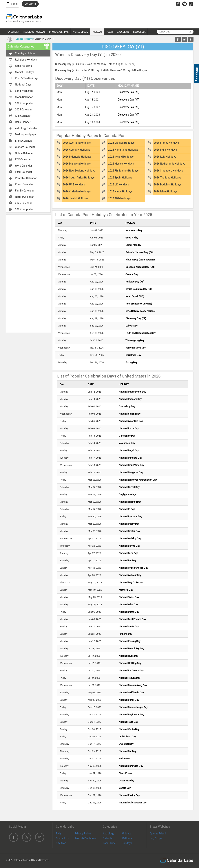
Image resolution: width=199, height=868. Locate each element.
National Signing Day (130, 414)
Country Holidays (25, 53)
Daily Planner (23, 122)
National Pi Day (127, 509)
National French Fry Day (132, 649)
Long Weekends (24, 91)
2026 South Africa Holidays (79, 178)
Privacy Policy (83, 834)
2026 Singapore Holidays (168, 171)
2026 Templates (24, 103)
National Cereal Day (129, 487)
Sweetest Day (126, 744)
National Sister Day (129, 700)
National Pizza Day (129, 428)
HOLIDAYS (97, 32)
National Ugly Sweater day (133, 803)
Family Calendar (24, 191)
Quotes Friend (158, 834)
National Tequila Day (130, 678)
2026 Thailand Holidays (167, 178)
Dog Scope (156, 838)
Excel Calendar (24, 172)
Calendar (108, 838)
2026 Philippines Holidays (123, 171)
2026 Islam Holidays (166, 192)
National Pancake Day (130, 458)
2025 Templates (24, 209)
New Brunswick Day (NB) (139, 304)
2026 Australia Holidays (77, 143)
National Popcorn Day (130, 399)
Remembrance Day (136, 348)
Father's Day (126, 634)
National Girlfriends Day (131, 693)
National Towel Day (129, 597)
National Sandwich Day (131, 766)
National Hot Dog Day (130, 663)
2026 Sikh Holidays (119, 198)
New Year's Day (134, 230)
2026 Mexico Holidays (121, 164)
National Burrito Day (129, 546)
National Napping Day (130, 502)
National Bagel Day (129, 450)
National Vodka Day (129, 729)
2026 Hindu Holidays (120, 192)
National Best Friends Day (132, 619)
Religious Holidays (26, 60)
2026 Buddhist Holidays (168, 185)
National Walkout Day (130, 575)
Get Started (30, 4)
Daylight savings (128, 494)
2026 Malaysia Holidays (77, 164)
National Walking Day (130, 538)
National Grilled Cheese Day (133, 568)
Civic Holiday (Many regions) (140, 311)
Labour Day (132, 326)
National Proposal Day (130, 516)
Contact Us (62, 838)
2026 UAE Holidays (74, 185)
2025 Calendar (23, 203)
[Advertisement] (28, 273)
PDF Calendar (23, 159)
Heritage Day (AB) (135, 282)
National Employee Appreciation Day (138, 480)
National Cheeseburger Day (133, 707)
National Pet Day (128, 560)
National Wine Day (128, 604)
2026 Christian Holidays (77, 192)
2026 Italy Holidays (165, 157)
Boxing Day (131, 362)
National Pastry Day (129, 795)
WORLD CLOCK (80, 32)
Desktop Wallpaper (26, 134)
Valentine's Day (127, 443)
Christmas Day (133, 355)
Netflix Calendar (24, 197)
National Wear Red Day (131, 421)
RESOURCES (139, 32)
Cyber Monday (126, 781)
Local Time (109, 843)
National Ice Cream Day (131, 671)
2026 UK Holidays (118, 185)
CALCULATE (123, 32)
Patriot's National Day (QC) (139, 252)
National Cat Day (128, 751)
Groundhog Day (127, 406)
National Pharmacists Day (133, 392)
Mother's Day (126, 590)
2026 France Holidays (166, 143)
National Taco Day (128, 722)
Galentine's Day (127, 436)
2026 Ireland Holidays (121, 157)
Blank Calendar (24, 141)
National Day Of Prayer (131, 582)
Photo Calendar (24, 184)
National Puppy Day (129, 524)
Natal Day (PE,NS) (135, 296)
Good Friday (132, 238)
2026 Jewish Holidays (75, 198)
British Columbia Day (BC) (139, 289)
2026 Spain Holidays (120, 178)
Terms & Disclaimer (86, 838)
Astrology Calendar (26, 128)
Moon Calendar (24, 97)
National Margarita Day (131, 472)
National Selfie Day (129, 627)
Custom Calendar (25, 147)
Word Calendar (24, 166)
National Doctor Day (129, 531)
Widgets (126, 834)
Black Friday (125, 773)
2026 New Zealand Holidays (79, 171)
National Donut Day (129, 612)
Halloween (124, 759)
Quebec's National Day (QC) (140, 267)
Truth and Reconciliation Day (140, 333)
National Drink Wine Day (132, 465)
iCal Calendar (23, 116)
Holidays (127, 843)
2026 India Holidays (165, 150)
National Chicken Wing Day (133, 685)
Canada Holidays (24, 39)
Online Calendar (24, 153)
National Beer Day (128, 553)
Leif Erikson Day (127, 737)
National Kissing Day (130, 641)
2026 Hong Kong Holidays (123, 150)
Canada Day (132, 274)
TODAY (110, 32)
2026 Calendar (23, 110)
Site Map (61, 843)
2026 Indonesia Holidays (77, 157)
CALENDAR (13, 32)
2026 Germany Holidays (76, 150)
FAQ (58, 834)
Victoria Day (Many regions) (140, 260)
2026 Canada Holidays (121, 143)
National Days (23, 85)
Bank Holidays (23, 66)
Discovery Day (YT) (129, 92)
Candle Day (125, 788)
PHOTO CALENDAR (59, 32)
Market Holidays (24, 72)
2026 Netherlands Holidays (169, 164)
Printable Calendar (26, 178)
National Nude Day (129, 656)
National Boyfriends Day (132, 715)
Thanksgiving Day (135, 340)
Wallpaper (127, 838)
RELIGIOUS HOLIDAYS (34, 32)
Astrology (108, 834)
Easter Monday (133, 245)
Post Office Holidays (27, 78)
